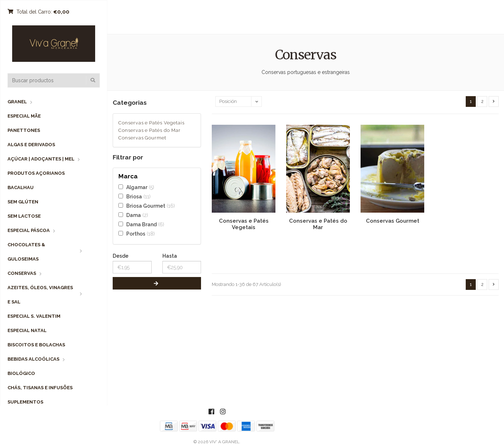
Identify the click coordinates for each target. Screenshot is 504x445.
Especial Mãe (24, 116)
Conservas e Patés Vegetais (151, 123)
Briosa (134, 196)
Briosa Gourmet (146, 206)
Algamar (137, 187)
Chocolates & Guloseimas (26, 252)
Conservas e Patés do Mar (150, 130)
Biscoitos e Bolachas (36, 345)
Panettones (24, 130)
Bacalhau (21, 187)
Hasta (170, 256)
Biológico (21, 373)
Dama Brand (141, 224)
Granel (17, 102)
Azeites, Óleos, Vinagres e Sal (40, 295)
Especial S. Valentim (34, 316)
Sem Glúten (23, 202)
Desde (121, 256)
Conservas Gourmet (142, 138)
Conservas (22, 273)
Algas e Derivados (31, 145)
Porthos (136, 234)
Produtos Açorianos (36, 173)
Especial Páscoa (29, 230)
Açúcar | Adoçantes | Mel (41, 159)
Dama (134, 215)
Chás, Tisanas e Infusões (40, 388)
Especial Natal (27, 330)
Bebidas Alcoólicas (33, 359)
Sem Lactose (24, 216)
